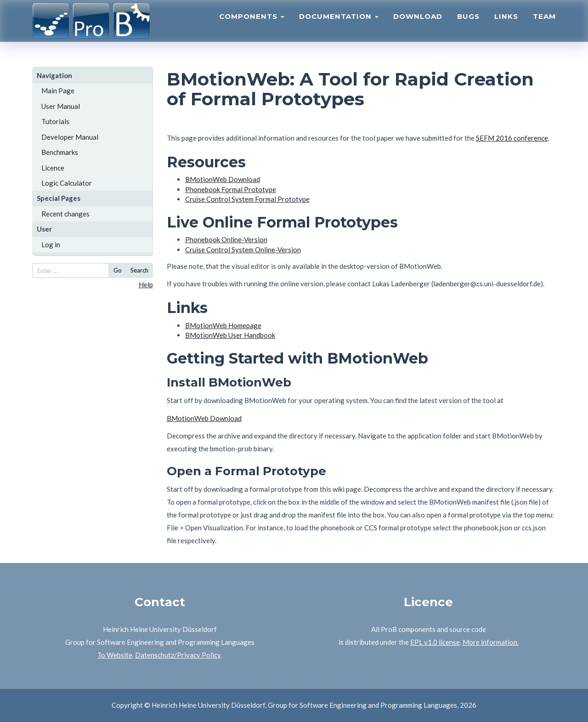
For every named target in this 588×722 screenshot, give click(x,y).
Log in (51, 244)
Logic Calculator (67, 183)
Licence (53, 168)
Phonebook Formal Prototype (231, 189)
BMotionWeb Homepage (223, 325)
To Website (115, 655)
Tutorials (55, 121)
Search (139, 270)
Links (506, 26)
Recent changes (65, 214)
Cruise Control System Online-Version (243, 250)
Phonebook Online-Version (226, 239)
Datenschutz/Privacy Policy (178, 655)
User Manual (61, 106)
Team (544, 26)
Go (118, 270)
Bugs (468, 26)
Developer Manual (70, 137)
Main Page (58, 91)
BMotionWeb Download (223, 179)
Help (146, 284)
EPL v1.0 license (435, 642)
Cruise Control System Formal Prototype (247, 199)
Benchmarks (60, 152)
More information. (491, 642)
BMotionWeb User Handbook (230, 335)
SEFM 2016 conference (512, 138)
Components (252, 26)
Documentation (339, 26)
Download (418, 26)
